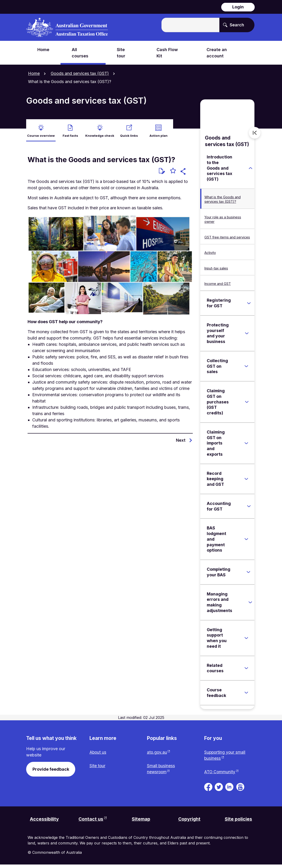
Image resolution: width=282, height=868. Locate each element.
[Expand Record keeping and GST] (246, 481)
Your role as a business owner (223, 221)
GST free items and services (227, 239)
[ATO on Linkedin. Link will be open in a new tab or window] (229, 789)
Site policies (238, 822)
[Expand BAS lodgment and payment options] (246, 541)
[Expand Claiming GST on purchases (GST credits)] (247, 404)
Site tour (98, 768)
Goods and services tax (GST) (80, 73)
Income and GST (218, 286)
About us (98, 755)
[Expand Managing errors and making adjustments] (250, 604)
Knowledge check (100, 136)
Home (34, 73)
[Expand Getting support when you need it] (246, 640)
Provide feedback (51, 772)
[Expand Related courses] (246, 670)
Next (181, 442)
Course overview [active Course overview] (41, 134)
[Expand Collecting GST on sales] (246, 368)
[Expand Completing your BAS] (249, 574)
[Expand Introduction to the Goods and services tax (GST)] (250, 170)
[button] (184, 174)
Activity (210, 255)
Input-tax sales (216, 270)
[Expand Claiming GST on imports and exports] (246, 445)
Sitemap (141, 822)
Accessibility (45, 822)
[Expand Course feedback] (246, 695)
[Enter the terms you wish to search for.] (190, 25)
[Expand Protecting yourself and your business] (247, 336)
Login (238, 7)
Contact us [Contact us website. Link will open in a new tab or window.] (91, 822)
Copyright (190, 822)
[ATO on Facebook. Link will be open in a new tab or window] (208, 789)
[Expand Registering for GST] (249, 305)
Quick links (129, 134)
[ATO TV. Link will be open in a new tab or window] (240, 789)
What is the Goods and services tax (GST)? (223, 201)
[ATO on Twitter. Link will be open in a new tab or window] (219, 789)
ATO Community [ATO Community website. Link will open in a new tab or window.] (220, 775)
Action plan (158, 134)
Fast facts (70, 134)
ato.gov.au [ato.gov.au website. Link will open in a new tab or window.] (157, 755)
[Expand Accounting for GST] (249, 508)
